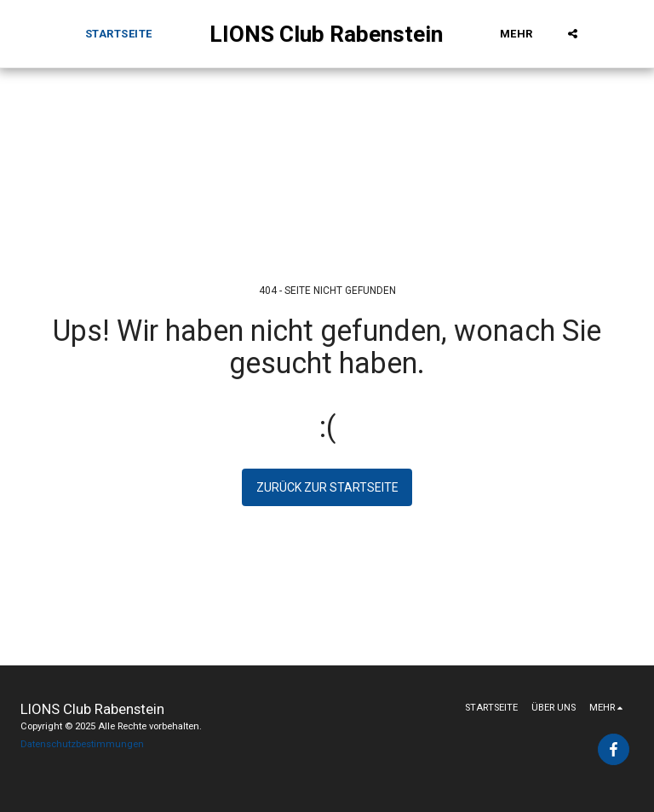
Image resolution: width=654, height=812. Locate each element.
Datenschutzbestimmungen (82, 744)
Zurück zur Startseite (327, 487)
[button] (573, 34)
